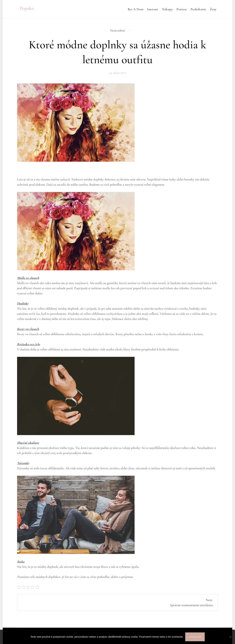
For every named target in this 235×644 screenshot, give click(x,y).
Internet (153, 9)
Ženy (213, 9)
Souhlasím (195, 637)
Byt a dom (136, 9)
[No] (230, 637)
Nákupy (167, 9)
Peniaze (182, 9)
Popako (27, 8)
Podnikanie (198, 9)
